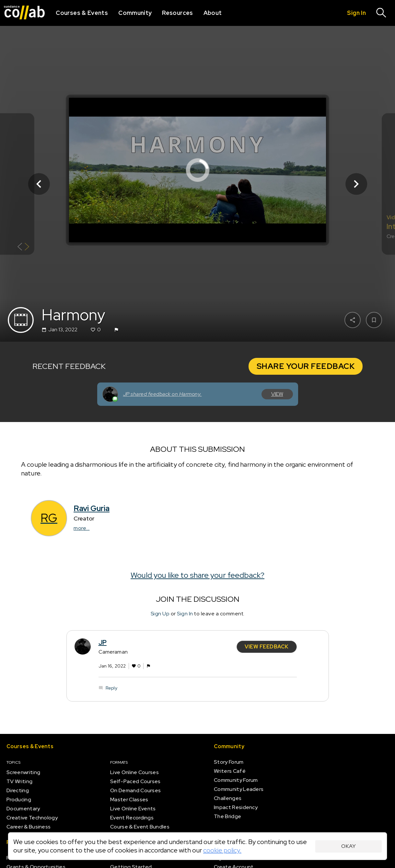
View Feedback (267, 647)
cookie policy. (222, 850)
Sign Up (160, 614)
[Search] (381, 13)
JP (103, 643)
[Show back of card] (23, 247)
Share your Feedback (306, 366)
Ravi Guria (92, 509)
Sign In (185, 614)
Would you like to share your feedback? (197, 575)
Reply (111, 688)
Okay (349, 846)
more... (82, 528)
